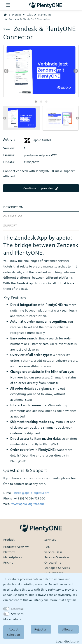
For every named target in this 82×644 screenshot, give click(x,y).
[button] (36, 102)
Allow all (68, 629)
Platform (9, 552)
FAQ (47, 547)
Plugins (14, 15)
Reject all (41, 629)
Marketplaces (13, 557)
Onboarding (53, 562)
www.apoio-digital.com (28, 504)
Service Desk (53, 552)
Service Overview (57, 557)
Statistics (17, 614)
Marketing (42, 15)
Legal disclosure (67, 641)
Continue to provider (41, 188)
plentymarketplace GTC (40, 155)
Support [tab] (10, 225)
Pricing (8, 562)
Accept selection (14, 632)
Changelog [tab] (13, 216)
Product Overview (16, 547)
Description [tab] (13, 207)
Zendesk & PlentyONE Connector (27, 19)
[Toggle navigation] (8, 5)
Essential (17, 609)
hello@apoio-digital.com (32, 493)
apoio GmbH (38, 140)
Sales (27, 15)
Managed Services (57, 568)
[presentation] (6, 71)
